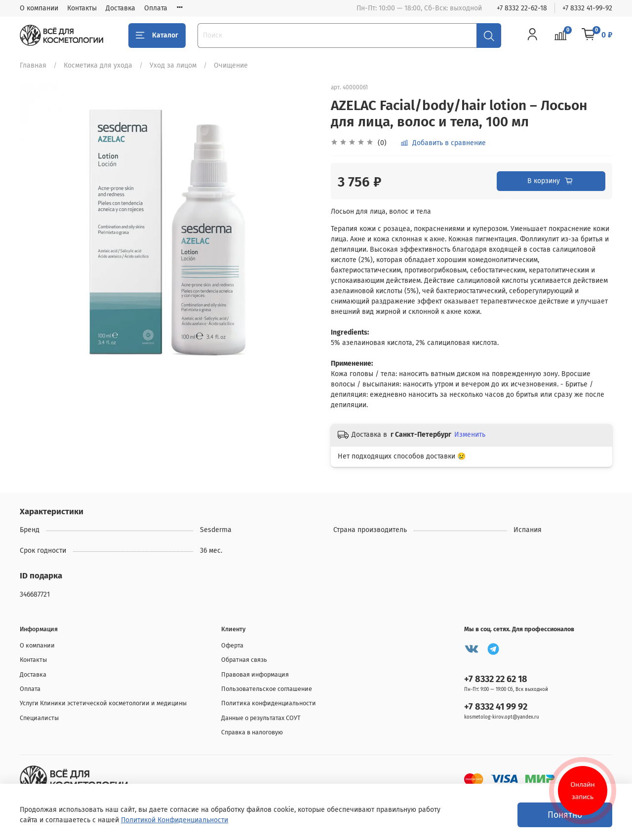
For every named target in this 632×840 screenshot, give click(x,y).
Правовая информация (255, 674)
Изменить (470, 435)
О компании (39, 8)
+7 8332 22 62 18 (496, 679)
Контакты (82, 8)
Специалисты (39, 718)
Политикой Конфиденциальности (175, 820)
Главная (33, 65)
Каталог (157, 36)
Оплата (156, 8)
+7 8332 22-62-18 (522, 8)
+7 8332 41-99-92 (587, 8)
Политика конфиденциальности (269, 703)
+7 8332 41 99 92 (496, 707)
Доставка (120, 8)
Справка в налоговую (252, 732)
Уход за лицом (173, 65)
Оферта (232, 645)
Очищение (231, 65)
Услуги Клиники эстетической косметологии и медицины (103, 703)
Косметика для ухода (98, 65)
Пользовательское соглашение (267, 689)
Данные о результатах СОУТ (261, 718)
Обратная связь (244, 660)
